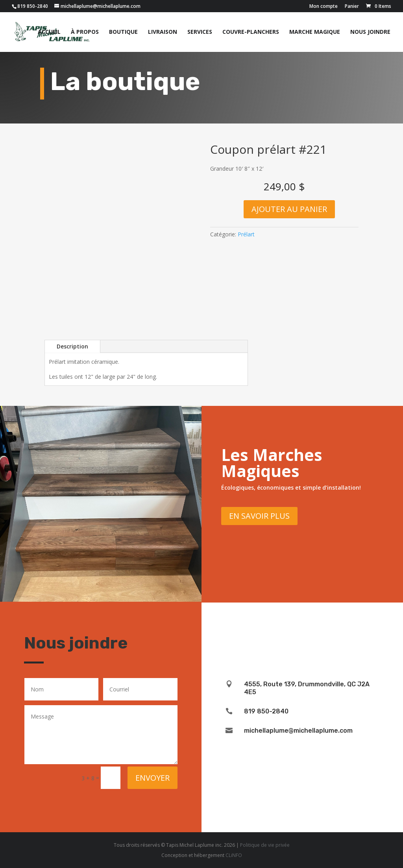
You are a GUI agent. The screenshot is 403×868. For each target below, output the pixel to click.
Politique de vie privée (265, 845)
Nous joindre (370, 32)
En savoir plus (259, 516)
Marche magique (315, 32)
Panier (352, 7)
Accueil (49, 32)
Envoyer (153, 778)
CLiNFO (234, 855)
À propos (85, 32)
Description (72, 346)
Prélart (246, 234)
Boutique (123, 32)
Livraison (163, 32)
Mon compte (324, 7)
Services (200, 32)
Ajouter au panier (289, 209)
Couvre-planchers (251, 32)
